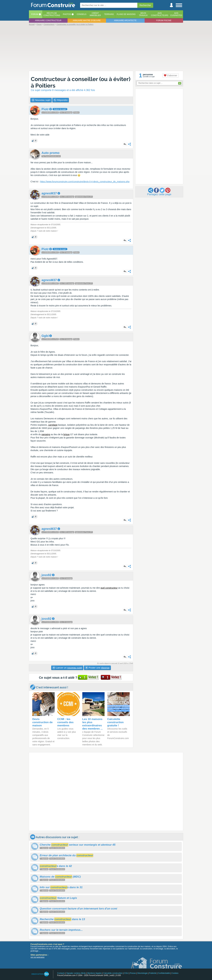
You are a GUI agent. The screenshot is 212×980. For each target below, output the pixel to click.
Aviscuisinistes (176, 14)
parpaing (46, 434)
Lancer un (67, 668)
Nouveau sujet (41, 100)
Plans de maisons (126, 14)
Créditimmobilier (95, 14)
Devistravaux (143, 14)
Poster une (97, 668)
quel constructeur (109, 588)
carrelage (53, 425)
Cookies (175, 973)
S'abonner (170, 75)
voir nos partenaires (38, 957)
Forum (35, 14)
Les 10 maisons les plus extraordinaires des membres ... (93, 724)
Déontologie (142, 973)
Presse (133, 973)
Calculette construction (113, 973)
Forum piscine (164, 20)
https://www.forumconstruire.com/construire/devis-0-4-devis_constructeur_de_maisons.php (85, 182)
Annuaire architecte (125, 20)
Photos (67, 14)
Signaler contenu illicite (76, 973)
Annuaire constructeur (48, 20)
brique (67, 434)
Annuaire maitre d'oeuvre (87, 20)
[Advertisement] (106, 48)
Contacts (61, 973)
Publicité (153, 973)
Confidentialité (164, 973)
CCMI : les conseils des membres (65, 722)
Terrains (109, 14)
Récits (52, 14)
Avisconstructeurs (160, 14)
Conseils (82, 14)
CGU (126, 973)
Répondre (61, 100)
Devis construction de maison (42, 722)
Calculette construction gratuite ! (115, 722)
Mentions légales (95, 973)
